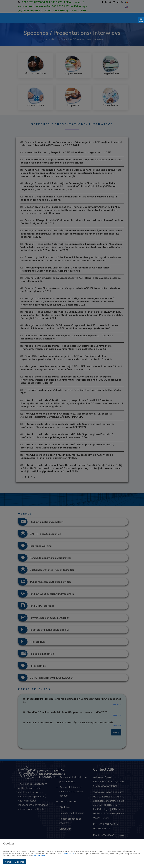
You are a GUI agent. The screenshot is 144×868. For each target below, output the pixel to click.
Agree (8, 862)
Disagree (20, 862)
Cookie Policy (68, 853)
